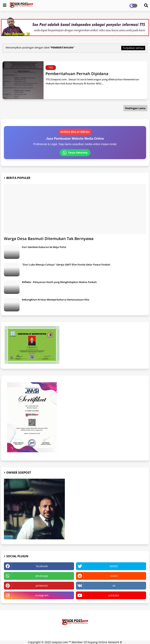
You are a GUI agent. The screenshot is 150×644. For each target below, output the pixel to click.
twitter (114, 566)
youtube (114, 595)
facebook (42, 566)
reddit (114, 576)
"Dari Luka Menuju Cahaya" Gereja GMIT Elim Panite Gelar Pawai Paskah (66, 265)
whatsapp (42, 576)
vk (114, 586)
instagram (42, 595)
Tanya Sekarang (75, 153)
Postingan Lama (135, 108)
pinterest (42, 586)
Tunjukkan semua (133, 48)
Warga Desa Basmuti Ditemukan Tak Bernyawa (49, 239)
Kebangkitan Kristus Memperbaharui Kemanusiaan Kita (56, 300)
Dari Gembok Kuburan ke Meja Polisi (44, 247)
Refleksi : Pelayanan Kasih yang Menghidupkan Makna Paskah (59, 282)
